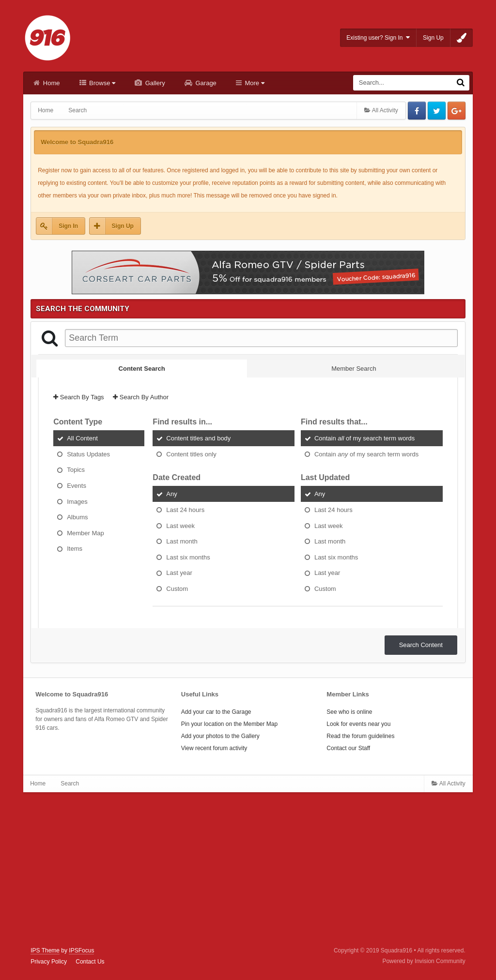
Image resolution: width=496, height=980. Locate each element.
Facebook (417, 111)
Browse (102, 83)
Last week (180, 525)
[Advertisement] (248, 870)
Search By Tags (78, 397)
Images (77, 501)
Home (50, 83)
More (254, 83)
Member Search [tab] (354, 369)
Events (77, 486)
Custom (177, 588)
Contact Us (90, 962)
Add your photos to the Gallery (220, 736)
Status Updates (88, 454)
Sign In (68, 226)
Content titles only (191, 454)
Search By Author (141, 397)
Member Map (85, 533)
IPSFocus (81, 950)
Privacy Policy (49, 962)
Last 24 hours (185, 510)
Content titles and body (198, 438)
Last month (182, 541)
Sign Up (433, 38)
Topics (76, 470)
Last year (179, 573)
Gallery (154, 83)
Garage (205, 83)
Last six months (188, 557)
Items (75, 549)
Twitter (437, 111)
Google (457, 111)
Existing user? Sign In (378, 38)
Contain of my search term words (364, 438)
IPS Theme (45, 950)
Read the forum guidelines (360, 736)
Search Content (421, 645)
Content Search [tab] (142, 369)
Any (171, 494)
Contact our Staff (348, 748)
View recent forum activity (214, 748)
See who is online (349, 712)
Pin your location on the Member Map (229, 724)
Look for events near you (358, 724)
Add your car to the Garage (216, 712)
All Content (82, 438)
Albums (77, 517)
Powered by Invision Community (424, 961)
